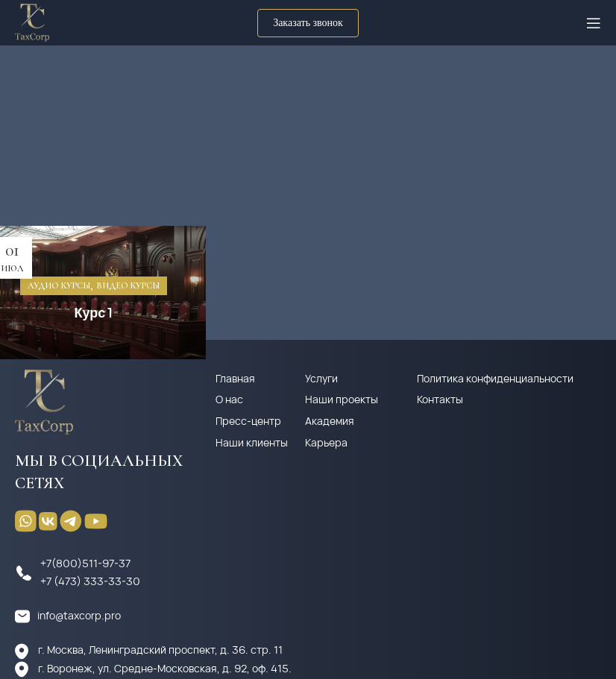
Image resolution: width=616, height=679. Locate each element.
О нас (229, 399)
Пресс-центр (248, 421)
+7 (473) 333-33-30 (90, 581)
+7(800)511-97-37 (85, 563)
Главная (235, 378)
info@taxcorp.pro (79, 615)
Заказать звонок (308, 23)
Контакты (440, 399)
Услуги (321, 378)
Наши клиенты (252, 442)
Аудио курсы (59, 285)
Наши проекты (342, 399)
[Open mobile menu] (594, 23)
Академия (330, 421)
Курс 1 (93, 312)
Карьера (326, 442)
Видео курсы (128, 285)
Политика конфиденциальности (495, 378)
